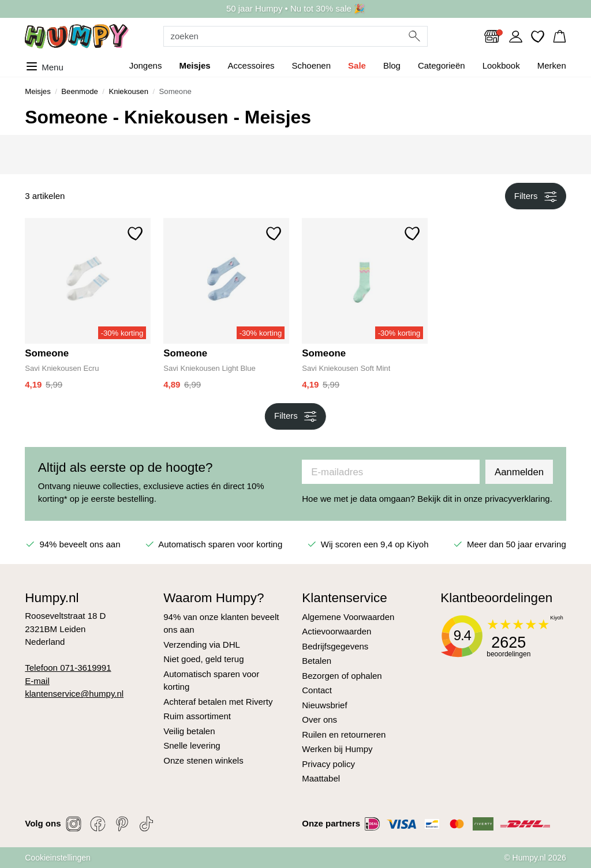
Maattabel (321, 778)
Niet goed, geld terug (203, 659)
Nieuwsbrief (324, 705)
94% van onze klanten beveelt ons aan (221, 623)
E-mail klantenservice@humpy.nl (74, 687)
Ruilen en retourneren (344, 734)
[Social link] (74, 824)
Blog (392, 65)
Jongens (146, 65)
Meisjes (194, 65)
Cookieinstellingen (58, 858)
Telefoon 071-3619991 (68, 668)
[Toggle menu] (47, 66)
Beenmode (79, 91)
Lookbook (501, 65)
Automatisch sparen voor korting (211, 681)
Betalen (317, 661)
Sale (357, 65)
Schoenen (311, 65)
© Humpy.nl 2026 (535, 858)
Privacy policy (328, 764)
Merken (552, 65)
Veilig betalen (189, 731)
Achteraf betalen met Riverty (218, 702)
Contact (317, 690)
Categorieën (442, 65)
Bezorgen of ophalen (342, 676)
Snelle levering (192, 745)
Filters (536, 197)
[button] (560, 36)
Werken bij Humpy (337, 749)
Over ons (319, 719)
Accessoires (251, 65)
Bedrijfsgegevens (335, 646)
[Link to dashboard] (516, 36)
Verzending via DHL (202, 645)
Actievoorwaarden (336, 631)
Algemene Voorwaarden (348, 617)
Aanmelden (519, 472)
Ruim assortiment (197, 716)
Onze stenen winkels (203, 760)
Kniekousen (128, 91)
